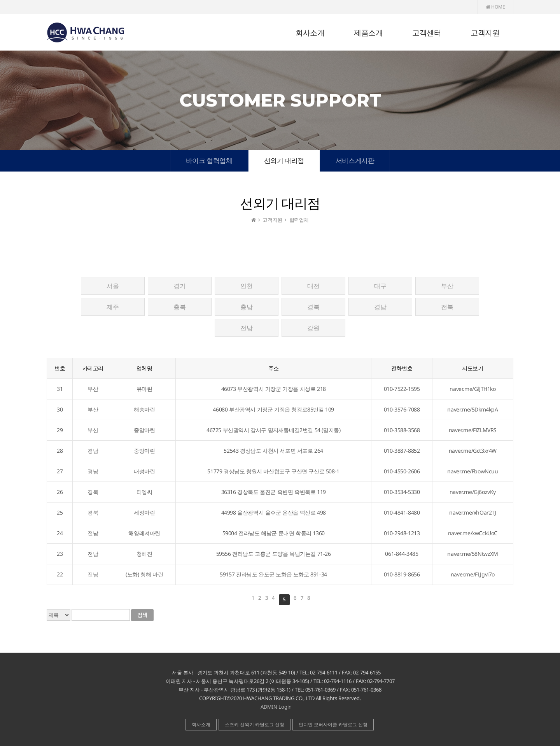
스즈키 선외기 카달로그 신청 (255, 724)
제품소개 (368, 33)
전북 (447, 307)
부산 (447, 286)
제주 (113, 307)
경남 (380, 307)
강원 (313, 328)
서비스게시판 (355, 160)
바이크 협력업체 (209, 160)
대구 (380, 286)
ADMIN (269, 707)
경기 (179, 286)
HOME (495, 7)
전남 (246, 328)
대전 (313, 286)
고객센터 (427, 33)
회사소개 (310, 33)
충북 (179, 307)
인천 (246, 286)
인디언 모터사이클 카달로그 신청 (333, 724)
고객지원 (485, 33)
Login (285, 707)
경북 (313, 307)
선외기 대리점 (284, 160)
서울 (113, 286)
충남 (246, 307)
